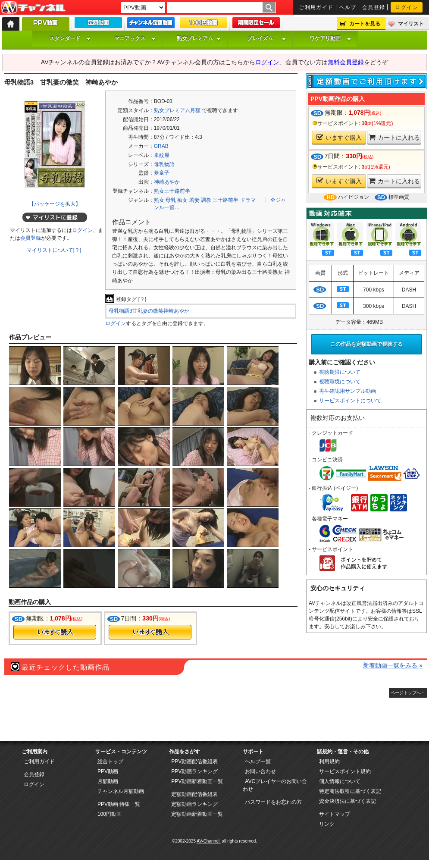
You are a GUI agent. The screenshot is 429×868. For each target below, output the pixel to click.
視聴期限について (340, 372)
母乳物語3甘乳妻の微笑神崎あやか (149, 311)
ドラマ (248, 200)
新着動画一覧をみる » (393, 665)
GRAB (161, 146)
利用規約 (329, 761)
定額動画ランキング (194, 804)
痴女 (182, 200)
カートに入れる (394, 137)
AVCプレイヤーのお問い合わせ (275, 785)
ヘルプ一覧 (258, 761)
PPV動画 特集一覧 (119, 804)
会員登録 (374, 7)
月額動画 (108, 781)
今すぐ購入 (55, 632)
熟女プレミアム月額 (177, 110)
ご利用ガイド (316, 7)
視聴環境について (340, 382)
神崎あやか (167, 182)
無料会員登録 (346, 62)
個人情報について (340, 781)
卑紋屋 (162, 155)
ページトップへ (406, 693)
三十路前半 (225, 200)
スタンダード (70, 38)
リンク (327, 824)
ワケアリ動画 (330, 38)
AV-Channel (33, 8)
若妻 (194, 200)
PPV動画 (108, 771)
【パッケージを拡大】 (55, 204)
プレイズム (266, 38)
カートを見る (365, 24)
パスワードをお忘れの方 (273, 802)
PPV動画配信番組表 (194, 761)
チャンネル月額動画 (121, 791)
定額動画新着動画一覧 (197, 814)
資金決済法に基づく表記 (348, 801)
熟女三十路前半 (172, 191)
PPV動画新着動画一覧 (197, 781)
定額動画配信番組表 (194, 794)
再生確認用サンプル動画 (348, 391)
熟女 (159, 200)
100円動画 (110, 814)
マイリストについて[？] (54, 250)
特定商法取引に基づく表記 (350, 791)
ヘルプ (348, 7)
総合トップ (110, 761)
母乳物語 (164, 164)
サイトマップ (335, 814)
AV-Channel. (208, 841)
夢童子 (162, 173)
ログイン (407, 7)
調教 (206, 200)
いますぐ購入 (339, 137)
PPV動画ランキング (194, 771)
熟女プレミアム (199, 38)
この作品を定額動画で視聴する (366, 344)
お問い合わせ (260, 771)
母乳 (171, 200)
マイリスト (411, 24)
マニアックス (135, 38)
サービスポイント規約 (345, 771)
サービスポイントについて (350, 401)
